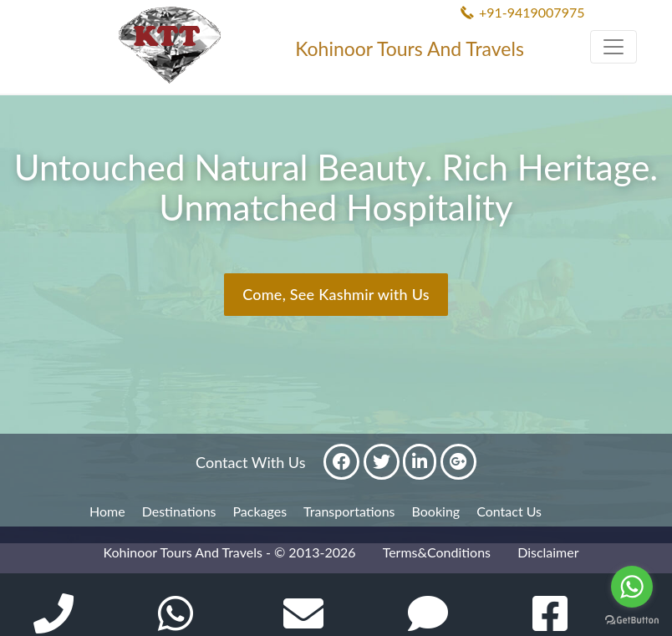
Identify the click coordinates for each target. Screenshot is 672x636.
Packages (260, 511)
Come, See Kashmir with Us (336, 294)
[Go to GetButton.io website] (632, 619)
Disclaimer (548, 552)
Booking (436, 511)
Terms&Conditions (437, 552)
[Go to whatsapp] (632, 587)
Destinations (179, 511)
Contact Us (509, 511)
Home (107, 511)
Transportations (349, 511)
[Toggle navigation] (613, 47)
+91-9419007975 (532, 12)
